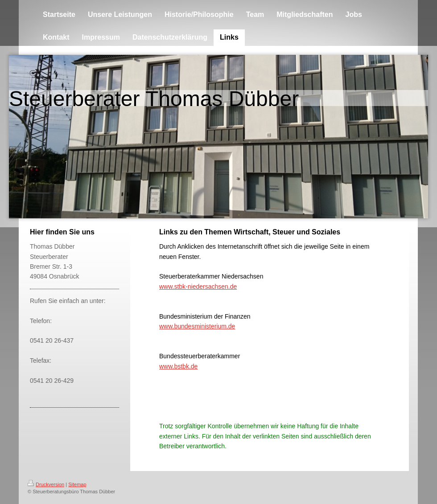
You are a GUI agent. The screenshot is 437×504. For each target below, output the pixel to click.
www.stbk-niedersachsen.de (198, 287)
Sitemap (77, 484)
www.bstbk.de (178, 366)
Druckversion (46, 484)
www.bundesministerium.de (197, 326)
